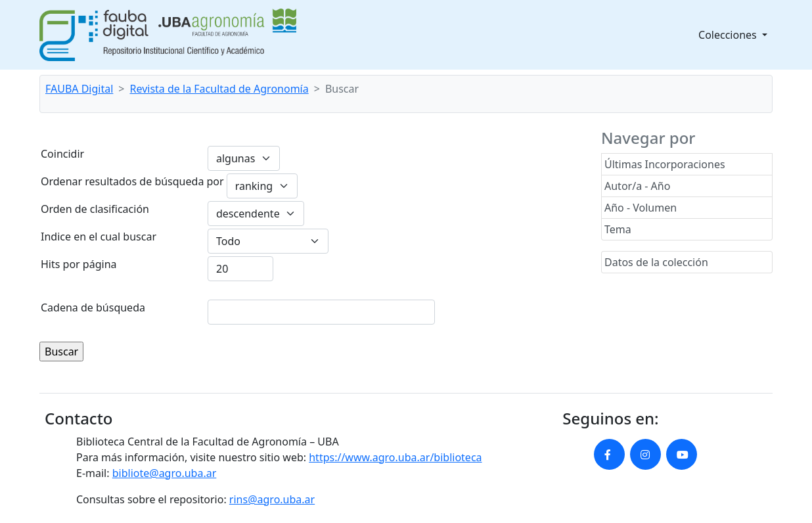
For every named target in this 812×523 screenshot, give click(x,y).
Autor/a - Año (637, 186)
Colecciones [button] (729, 35)
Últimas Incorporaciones (665, 164)
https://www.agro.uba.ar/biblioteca (395, 457)
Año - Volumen (641, 208)
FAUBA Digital (79, 89)
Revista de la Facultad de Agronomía (219, 89)
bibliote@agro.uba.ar (165, 473)
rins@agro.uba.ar (272, 499)
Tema (618, 229)
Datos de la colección (656, 262)
